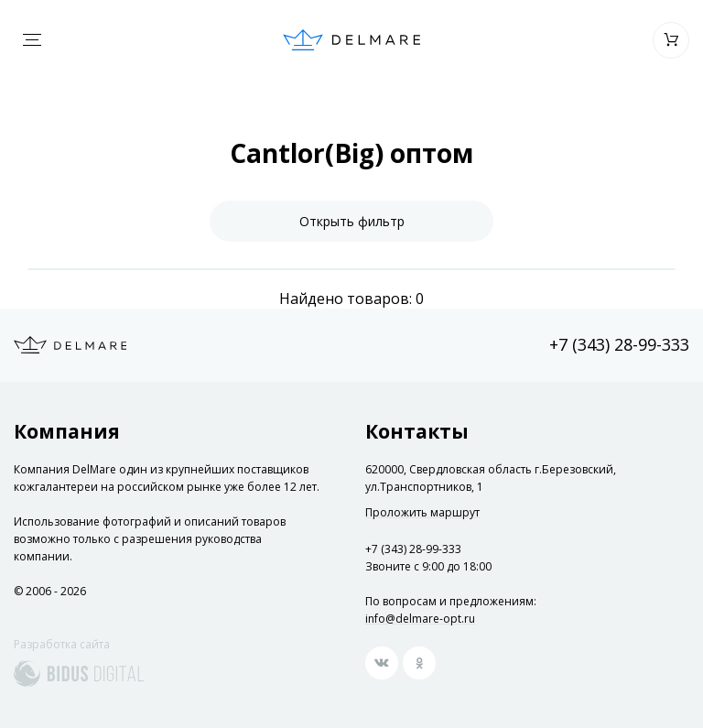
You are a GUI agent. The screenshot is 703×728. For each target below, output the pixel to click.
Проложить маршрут (422, 513)
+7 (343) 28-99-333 (619, 344)
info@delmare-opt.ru (420, 619)
